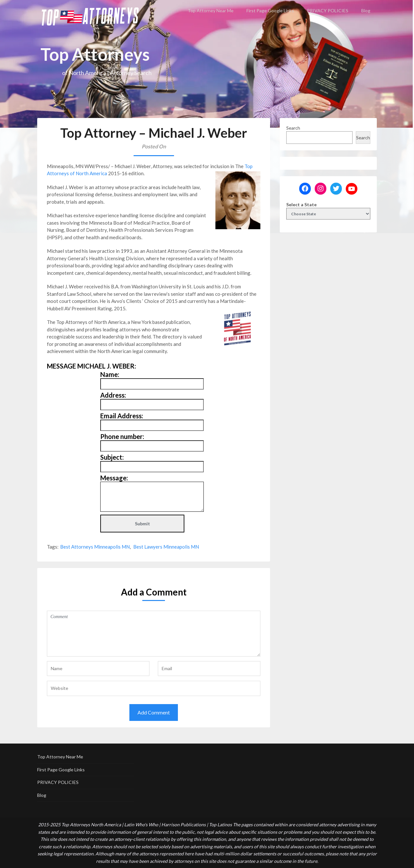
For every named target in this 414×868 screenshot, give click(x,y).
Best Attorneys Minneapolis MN (95, 547)
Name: (110, 374)
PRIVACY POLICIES (328, 11)
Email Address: (122, 416)
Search (293, 128)
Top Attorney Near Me (211, 11)
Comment (154, 634)
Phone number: (122, 436)
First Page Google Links (270, 11)
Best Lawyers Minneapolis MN (166, 547)
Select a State (301, 204)
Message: (114, 478)
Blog (366, 11)
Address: (113, 395)
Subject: (112, 457)
